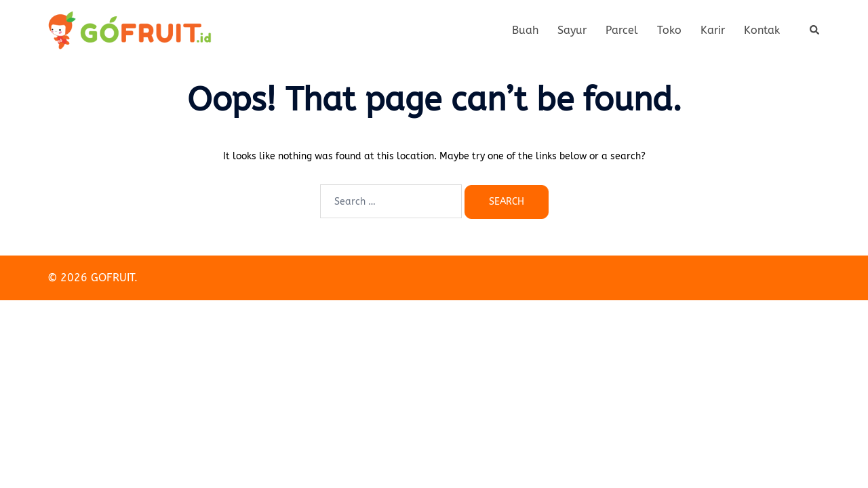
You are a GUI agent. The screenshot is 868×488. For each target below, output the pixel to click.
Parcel (622, 30)
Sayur (572, 30)
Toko (669, 30)
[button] (815, 30)
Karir (713, 30)
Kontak (762, 30)
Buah (525, 30)
